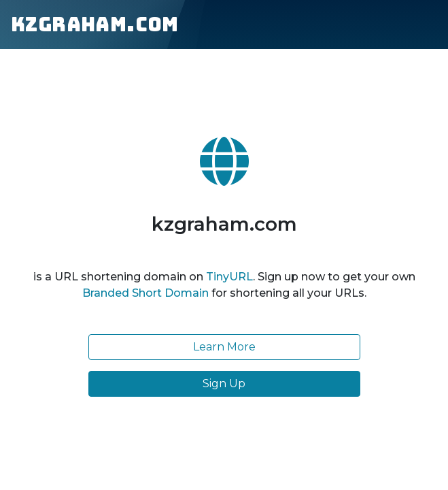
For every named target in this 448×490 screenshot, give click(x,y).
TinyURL (229, 277)
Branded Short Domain (145, 293)
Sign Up (224, 383)
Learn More (224, 347)
